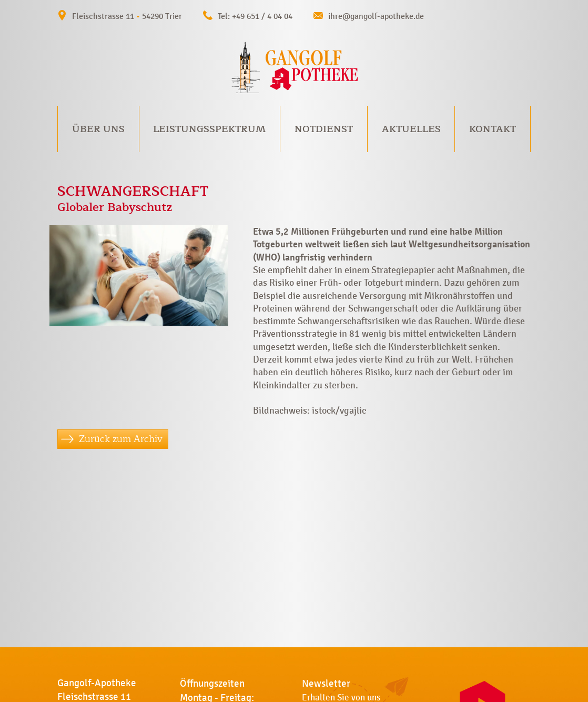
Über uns (98, 129)
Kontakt (493, 129)
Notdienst (324, 129)
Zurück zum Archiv (121, 439)
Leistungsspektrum (209, 129)
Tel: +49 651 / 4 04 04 (255, 16)
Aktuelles (411, 129)
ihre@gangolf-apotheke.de (376, 16)
